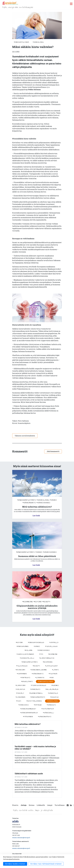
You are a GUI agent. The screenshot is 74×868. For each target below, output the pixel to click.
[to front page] (10, 3)
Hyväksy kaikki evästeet (15, 864)
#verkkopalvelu (27, 658)
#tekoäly (20, 693)
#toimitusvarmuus (38, 685)
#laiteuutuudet (51, 666)
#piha (52, 678)
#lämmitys (40, 678)
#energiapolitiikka (21, 42)
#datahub (38, 705)
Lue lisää (36, 516)
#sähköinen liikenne (39, 670)
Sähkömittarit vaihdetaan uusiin (29, 774)
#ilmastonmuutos (47, 658)
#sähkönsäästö (45, 717)
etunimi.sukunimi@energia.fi (21, 838)
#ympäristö (25, 678)
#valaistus (20, 689)
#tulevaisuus (22, 666)
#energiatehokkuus (36, 642)
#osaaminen (22, 674)
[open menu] (71, 4)
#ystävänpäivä (48, 709)
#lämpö (55, 670)
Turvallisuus (60, 805)
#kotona (38, 602)
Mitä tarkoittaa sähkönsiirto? (28, 724)
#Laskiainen (20, 697)
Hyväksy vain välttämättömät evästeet (46, 864)
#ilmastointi (21, 685)
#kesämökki (48, 662)
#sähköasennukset (28, 709)
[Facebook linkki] (68, 806)
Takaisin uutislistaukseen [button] (25, 436)
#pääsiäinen (28, 717)
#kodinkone (28, 602)
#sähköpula (53, 693)
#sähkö (53, 500)
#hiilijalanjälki (52, 689)
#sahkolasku (38, 42)
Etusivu (15, 805)
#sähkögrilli (48, 713)
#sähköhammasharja (29, 713)
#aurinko (55, 685)
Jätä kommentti (53, 451)
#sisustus (54, 697)
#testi (19, 701)
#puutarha (53, 674)
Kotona (32, 805)
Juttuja (24, 805)
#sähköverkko (43, 503)
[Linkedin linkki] (71, 806)
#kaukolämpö (27, 682)
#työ (41, 654)
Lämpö (50, 805)
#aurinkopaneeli (36, 693)
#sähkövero (23, 705)
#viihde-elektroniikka (25, 654)
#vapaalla (54, 642)
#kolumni (28, 650)
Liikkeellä (41, 805)
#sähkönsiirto (29, 503)
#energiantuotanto (27, 500)
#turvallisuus (51, 646)
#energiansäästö (38, 697)
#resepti (46, 602)
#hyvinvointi (20, 670)
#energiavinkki (23, 646)
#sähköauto (35, 689)
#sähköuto (51, 705)
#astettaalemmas (34, 701)
